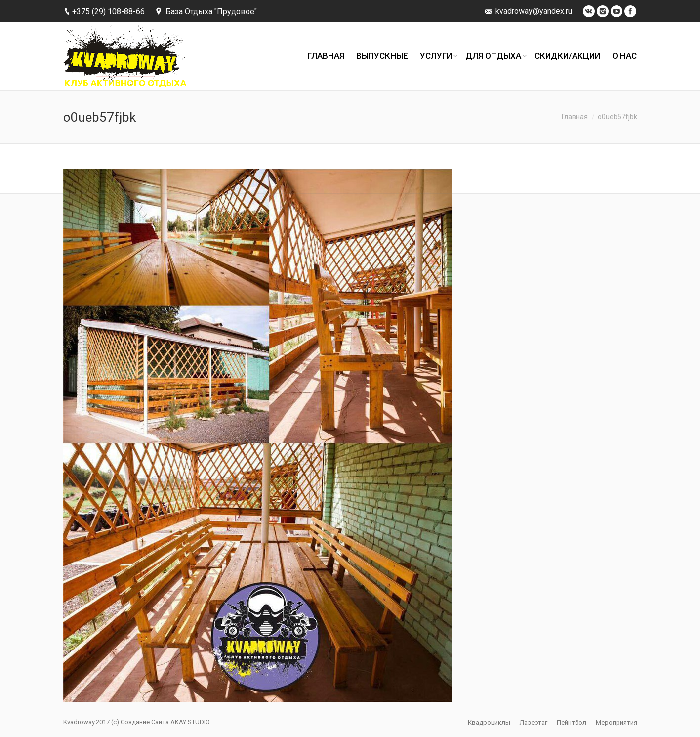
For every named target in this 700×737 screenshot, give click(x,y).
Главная (575, 117)
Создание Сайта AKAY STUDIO (165, 722)
